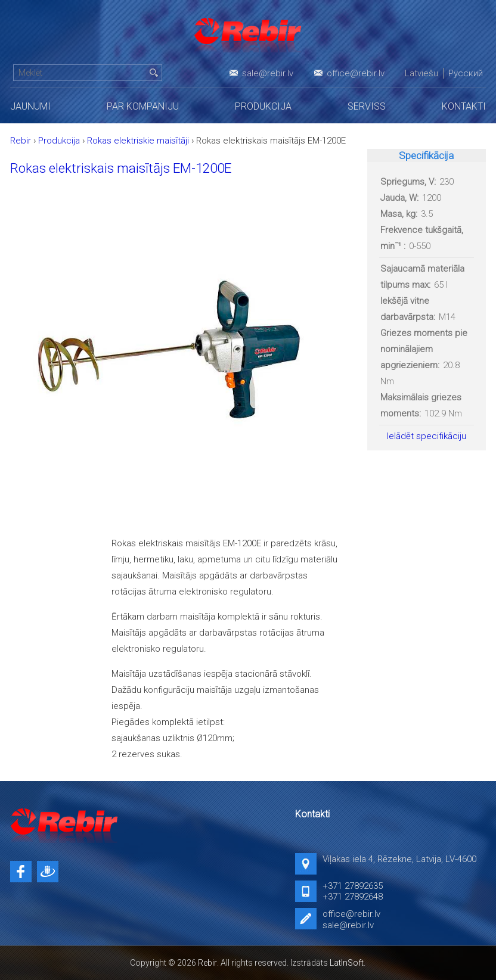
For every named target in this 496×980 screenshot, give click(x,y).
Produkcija (263, 106)
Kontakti (464, 106)
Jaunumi (30, 106)
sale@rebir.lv (268, 73)
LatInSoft (347, 963)
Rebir (207, 963)
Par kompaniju (143, 106)
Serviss (367, 106)
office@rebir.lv (356, 73)
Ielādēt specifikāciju (427, 436)
